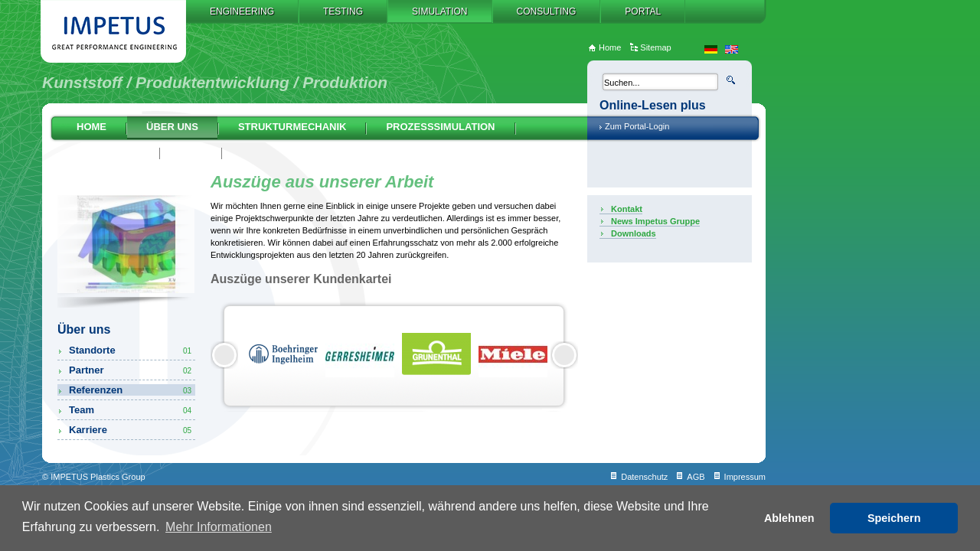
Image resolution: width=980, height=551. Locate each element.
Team (131, 410)
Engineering (242, 11)
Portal (643, 11)
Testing (343, 11)
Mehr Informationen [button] (219, 527)
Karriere (131, 430)
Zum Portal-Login (637, 126)
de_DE (711, 49)
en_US (732, 49)
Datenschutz (644, 477)
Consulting (547, 11)
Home (91, 127)
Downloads (634, 233)
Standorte (131, 350)
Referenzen (131, 390)
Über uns (172, 127)
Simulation (439, 11)
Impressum (745, 477)
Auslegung (108, 152)
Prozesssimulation (440, 127)
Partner (131, 370)
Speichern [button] (894, 518)
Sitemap (655, 47)
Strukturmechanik (292, 127)
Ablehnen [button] (789, 518)
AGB (696, 477)
